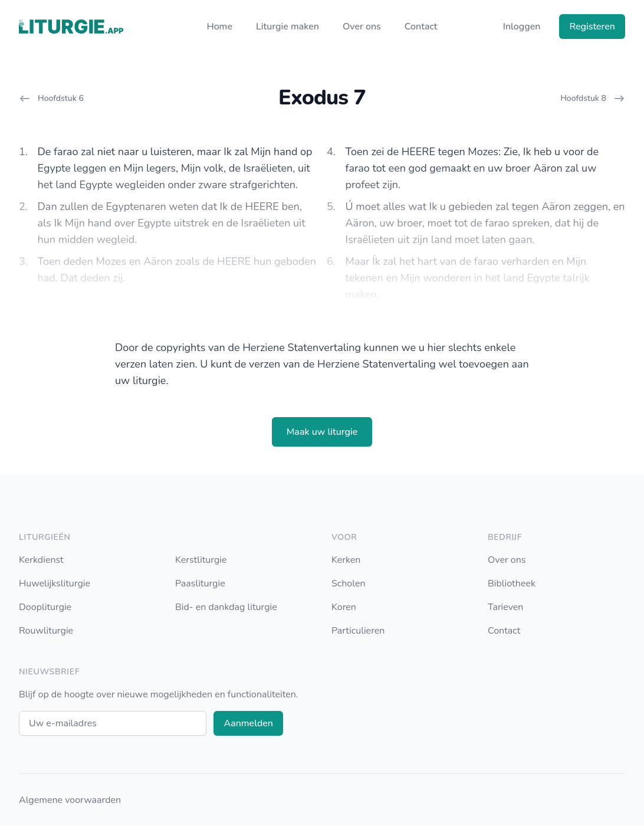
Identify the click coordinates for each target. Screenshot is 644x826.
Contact (421, 27)
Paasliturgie (200, 584)
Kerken (346, 560)
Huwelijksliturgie (55, 584)
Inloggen (522, 27)
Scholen (349, 584)
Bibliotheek (512, 584)
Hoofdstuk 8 (593, 99)
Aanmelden (248, 723)
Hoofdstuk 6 (51, 99)
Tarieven (505, 607)
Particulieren (358, 631)
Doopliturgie (45, 607)
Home (219, 27)
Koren (344, 607)
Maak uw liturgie (322, 432)
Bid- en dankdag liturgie (226, 607)
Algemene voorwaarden (70, 800)
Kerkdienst (41, 560)
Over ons (362, 27)
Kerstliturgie (201, 560)
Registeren (592, 27)
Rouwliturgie (46, 631)
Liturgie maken (287, 27)
